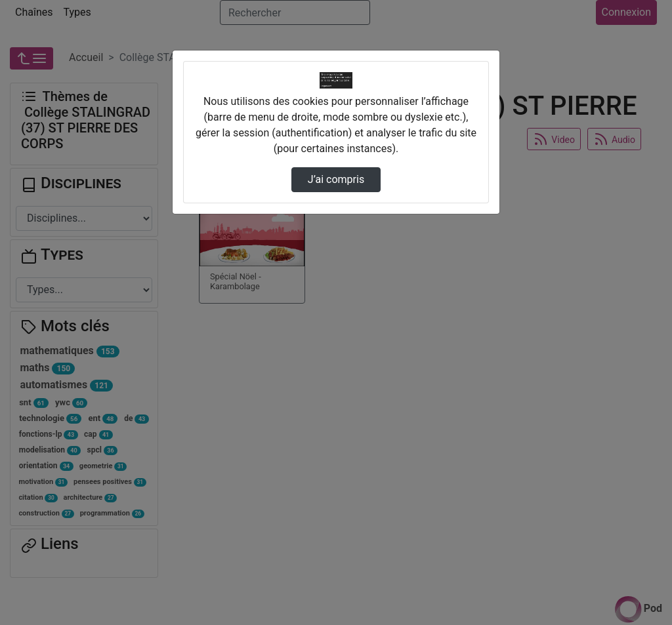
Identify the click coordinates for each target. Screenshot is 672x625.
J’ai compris (336, 179)
